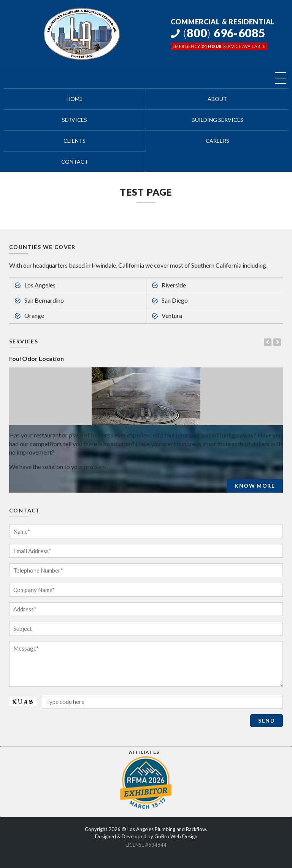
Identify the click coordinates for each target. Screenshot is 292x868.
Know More (255, 486)
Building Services (217, 120)
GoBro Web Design (176, 836)
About (217, 99)
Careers (217, 141)
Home (75, 99)
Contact (75, 162)
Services (75, 120)
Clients (75, 141)
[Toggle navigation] (281, 78)
